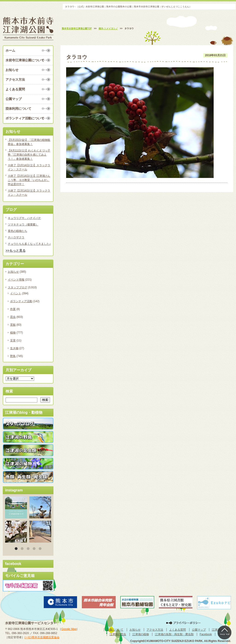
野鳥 (13, 356)
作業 (13, 309)
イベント (16, 293)
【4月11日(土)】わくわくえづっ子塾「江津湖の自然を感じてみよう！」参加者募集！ (29, 155)
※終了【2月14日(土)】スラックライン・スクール (29, 193)
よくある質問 (15, 89)
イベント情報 (16, 280)
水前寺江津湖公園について (25, 60)
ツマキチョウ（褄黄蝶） (23, 225)
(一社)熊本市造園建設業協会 (42, 637)
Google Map (69, 629)
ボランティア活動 (21, 301)
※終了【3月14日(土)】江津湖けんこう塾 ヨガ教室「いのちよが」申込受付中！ (29, 180)
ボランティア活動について (25, 118)
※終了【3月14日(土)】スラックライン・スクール (29, 167)
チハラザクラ (16, 237)
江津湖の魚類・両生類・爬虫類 (174, 634)
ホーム (10, 50)
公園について (115, 630)
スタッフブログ (18, 287)
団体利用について (18, 109)
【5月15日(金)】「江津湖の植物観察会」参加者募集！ (29, 142)
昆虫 (13, 317)
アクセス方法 (15, 80)
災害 (13, 340)
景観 (13, 325)
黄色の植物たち (18, 231)
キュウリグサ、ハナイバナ (24, 218)
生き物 (14, 348)
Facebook (206, 634)
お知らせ (12, 70)
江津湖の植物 (141, 634)
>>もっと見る (16, 251)
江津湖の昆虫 (118, 634)
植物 (13, 333)
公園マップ (14, 99)
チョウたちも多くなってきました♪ (29, 244)
